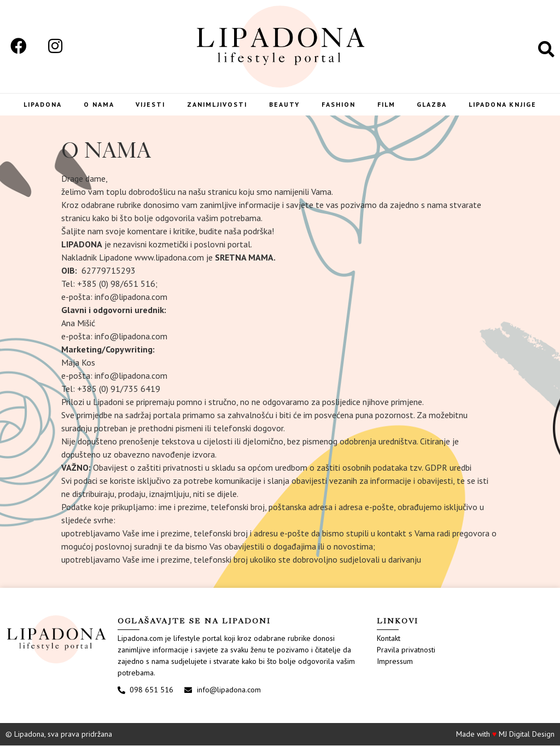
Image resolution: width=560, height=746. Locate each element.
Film (388, 104)
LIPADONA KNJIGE (505, 104)
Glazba (434, 104)
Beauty (285, 104)
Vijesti (149, 104)
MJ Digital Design (527, 735)
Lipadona (40, 104)
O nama (96, 104)
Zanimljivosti (217, 104)
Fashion (339, 104)
